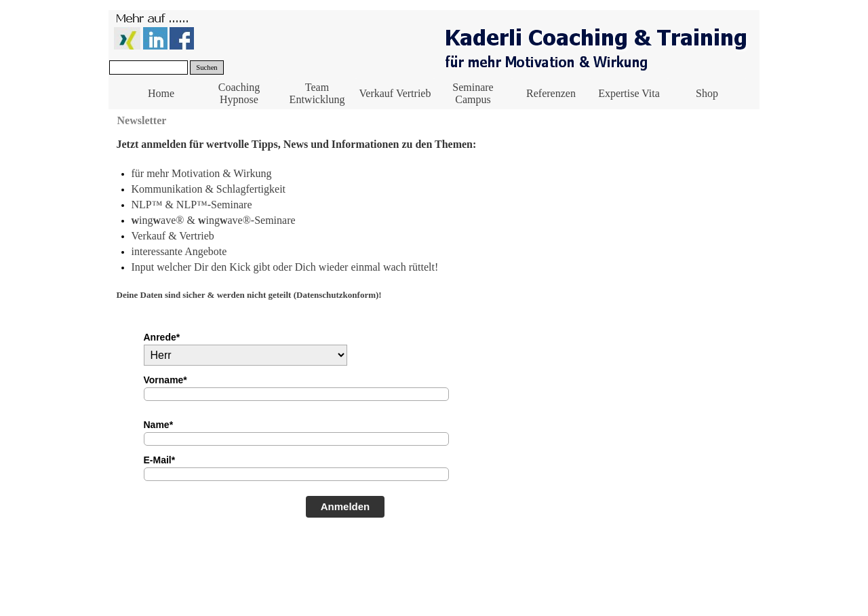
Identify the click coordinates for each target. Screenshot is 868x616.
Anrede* (162, 337)
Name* (159, 425)
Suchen (206, 68)
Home (161, 93)
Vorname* (165, 380)
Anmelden (346, 506)
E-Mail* (160, 460)
